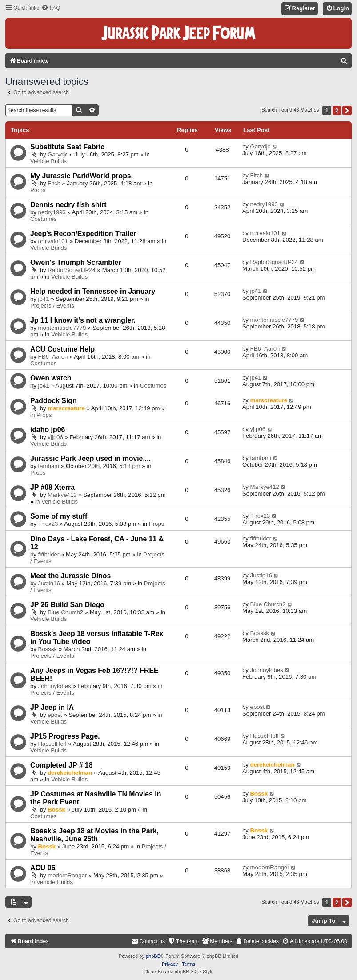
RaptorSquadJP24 (72, 270)
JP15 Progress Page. (65, 736)
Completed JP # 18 (61, 765)
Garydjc (58, 154)
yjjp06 (55, 437)
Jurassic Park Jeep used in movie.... (90, 458)
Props (38, 190)
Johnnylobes (55, 686)
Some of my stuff (59, 516)
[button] (347, 110)
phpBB (153, 956)
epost (55, 715)
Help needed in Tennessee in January (93, 291)
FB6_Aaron (53, 357)
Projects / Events (52, 306)
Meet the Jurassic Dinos (70, 576)
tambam (49, 466)
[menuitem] (51, 8)
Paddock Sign (54, 401)
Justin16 (49, 583)
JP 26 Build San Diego (67, 605)
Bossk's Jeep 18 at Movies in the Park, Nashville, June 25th (94, 835)
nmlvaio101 (53, 241)
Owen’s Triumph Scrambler (76, 262)
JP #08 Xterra (52, 487)
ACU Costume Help (62, 349)
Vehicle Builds (48, 161)
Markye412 (62, 495)
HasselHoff (52, 744)
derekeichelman (70, 773)
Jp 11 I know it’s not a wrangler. (83, 320)
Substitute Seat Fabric (67, 147)
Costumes (43, 219)
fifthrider (49, 554)
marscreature (66, 408)
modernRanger (67, 875)
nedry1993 (52, 212)
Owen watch (51, 378)
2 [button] (337, 110)
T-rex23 (48, 524)
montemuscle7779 (62, 328)
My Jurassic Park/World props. (82, 176)
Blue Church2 (65, 612)
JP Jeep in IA (52, 707)
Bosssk (48, 649)
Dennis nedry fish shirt (68, 205)
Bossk (56, 810)
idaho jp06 (48, 430)
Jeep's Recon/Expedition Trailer (83, 234)
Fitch (54, 183)
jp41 (44, 299)
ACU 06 (43, 868)
